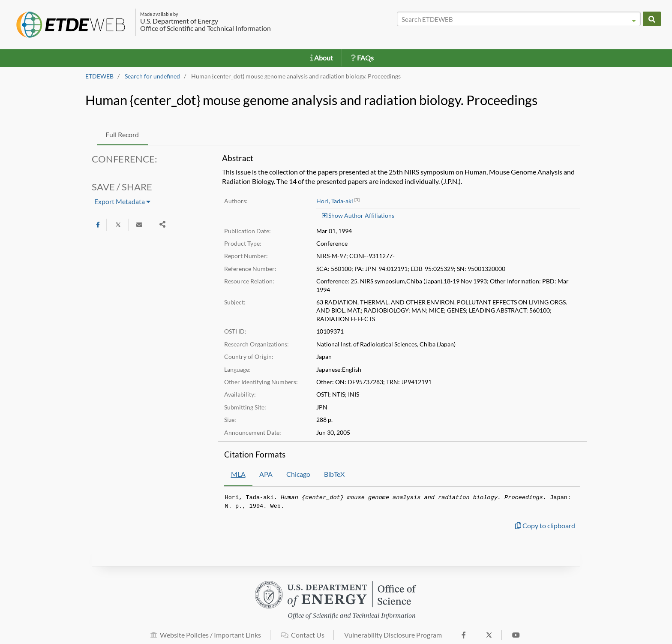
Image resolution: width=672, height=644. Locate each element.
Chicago (298, 474)
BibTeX (334, 474)
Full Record (122, 134)
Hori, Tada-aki (335, 201)
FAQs (362, 58)
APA (266, 474)
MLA (238, 474)
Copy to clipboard (545, 525)
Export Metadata (122, 201)
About (322, 58)
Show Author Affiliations (358, 215)
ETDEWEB (99, 76)
